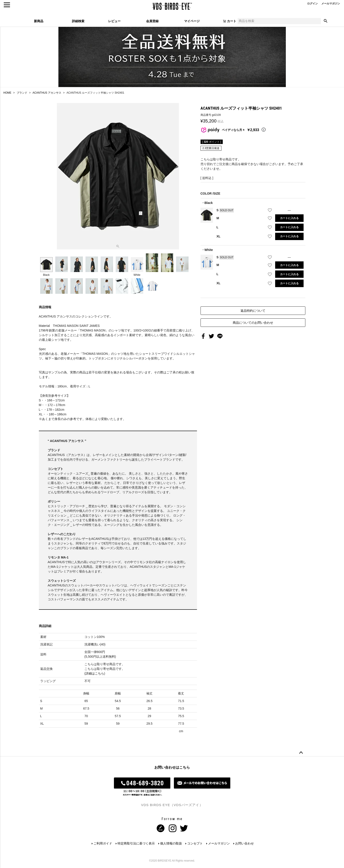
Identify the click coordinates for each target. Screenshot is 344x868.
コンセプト (195, 843)
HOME (7, 93)
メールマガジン (219, 843)
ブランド (22, 93)
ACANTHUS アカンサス (47, 93)
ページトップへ (301, 753)
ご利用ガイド (103, 843)
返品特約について (253, 311)
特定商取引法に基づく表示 (136, 843)
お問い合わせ (245, 843)
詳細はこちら (95, 673)
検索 (326, 21)
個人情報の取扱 (171, 843)
